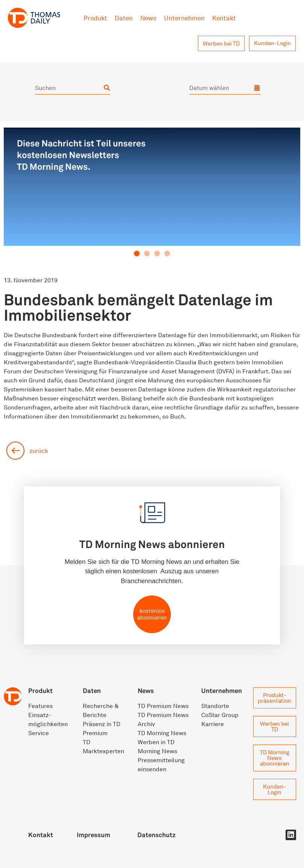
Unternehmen (184, 18)
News (148, 18)
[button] (137, 254)
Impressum (93, 835)
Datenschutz (157, 835)
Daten (124, 18)
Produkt (95, 18)
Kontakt (224, 18)
